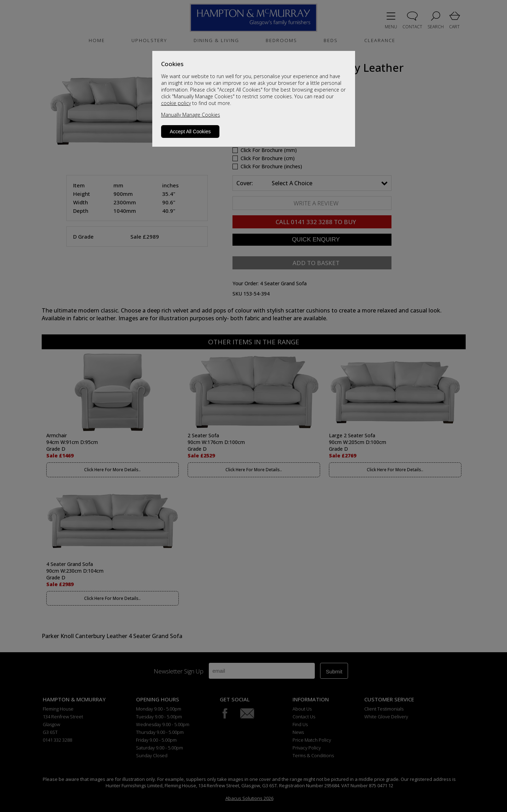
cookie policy (176, 103)
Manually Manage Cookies (191, 115)
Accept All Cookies (190, 132)
